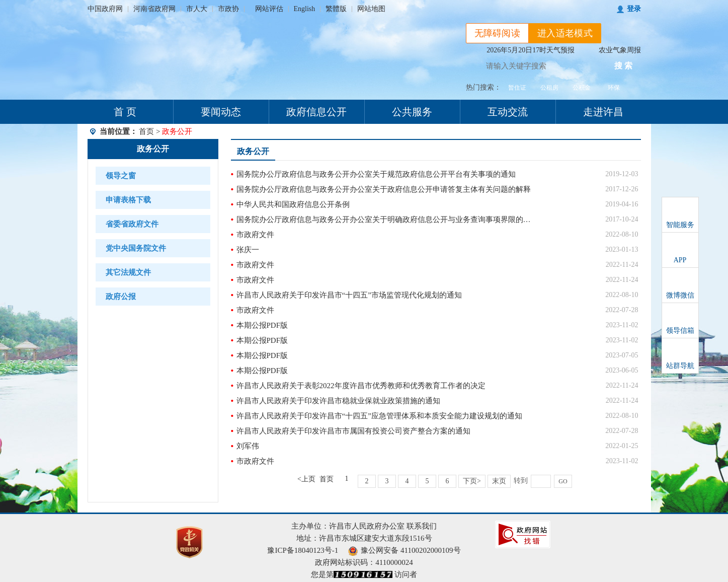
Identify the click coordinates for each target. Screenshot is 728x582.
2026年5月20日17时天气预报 (531, 50)
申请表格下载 (128, 200)
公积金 (582, 88)
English (305, 9)
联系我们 (422, 526)
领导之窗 (121, 176)
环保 (614, 88)
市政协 (228, 9)
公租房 (549, 88)
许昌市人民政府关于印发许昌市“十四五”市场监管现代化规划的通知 (349, 295)
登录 (634, 9)
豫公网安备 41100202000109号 (404, 550)
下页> (472, 481)
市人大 (197, 9)
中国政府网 (105, 9)
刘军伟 (248, 446)
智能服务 (680, 225)
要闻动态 (221, 112)
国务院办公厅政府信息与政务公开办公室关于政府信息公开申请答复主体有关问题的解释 (384, 189)
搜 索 (623, 66)
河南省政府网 (154, 9)
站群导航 (680, 366)
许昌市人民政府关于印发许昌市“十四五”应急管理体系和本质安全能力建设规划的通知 (379, 416)
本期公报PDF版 (262, 325)
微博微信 (680, 295)
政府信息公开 (316, 112)
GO (563, 481)
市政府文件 (255, 235)
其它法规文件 (128, 272)
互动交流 (508, 112)
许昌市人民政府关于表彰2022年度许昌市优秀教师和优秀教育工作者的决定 (361, 386)
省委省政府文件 (132, 224)
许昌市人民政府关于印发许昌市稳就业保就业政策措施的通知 (338, 401)
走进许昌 (603, 112)
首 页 (125, 112)
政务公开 (153, 149)
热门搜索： (483, 87)
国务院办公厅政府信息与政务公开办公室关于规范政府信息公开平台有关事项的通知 (376, 174)
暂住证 (517, 88)
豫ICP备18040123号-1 (303, 550)
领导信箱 (680, 331)
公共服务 (412, 112)
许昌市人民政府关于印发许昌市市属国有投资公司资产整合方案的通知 (353, 431)
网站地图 (371, 9)
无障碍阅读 (498, 33)
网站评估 (269, 9)
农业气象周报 (620, 50)
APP (680, 260)
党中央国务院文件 (136, 248)
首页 (146, 131)
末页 (499, 481)
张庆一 (248, 250)
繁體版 (336, 9)
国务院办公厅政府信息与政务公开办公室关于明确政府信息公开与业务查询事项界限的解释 (387, 220)
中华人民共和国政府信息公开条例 (293, 204)
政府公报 (121, 297)
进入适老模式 (565, 33)
